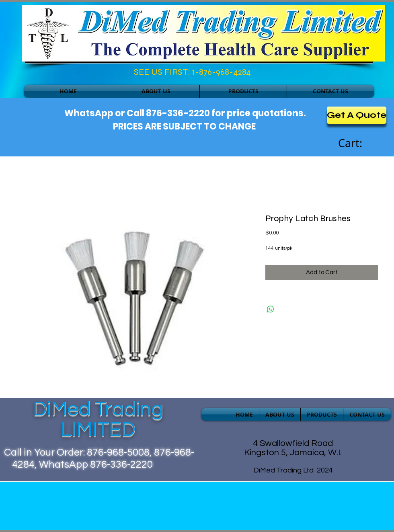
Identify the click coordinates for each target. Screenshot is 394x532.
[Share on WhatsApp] (271, 309)
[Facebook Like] (59, 74)
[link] (359, 144)
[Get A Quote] (357, 115)
